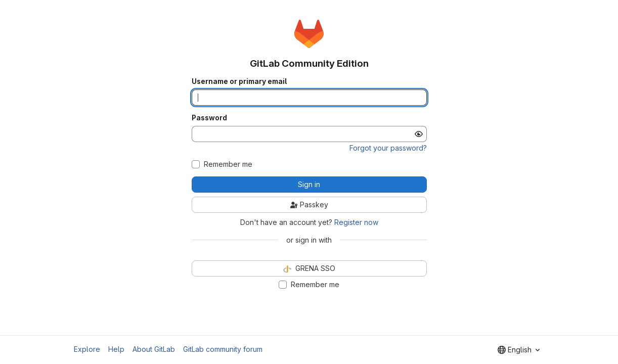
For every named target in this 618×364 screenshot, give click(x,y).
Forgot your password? (388, 148)
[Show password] (419, 134)
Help (116, 349)
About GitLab (154, 349)
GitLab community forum (223, 349)
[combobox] (519, 350)
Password (209, 118)
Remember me (228, 164)
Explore (87, 349)
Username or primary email (239, 81)
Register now (356, 222)
